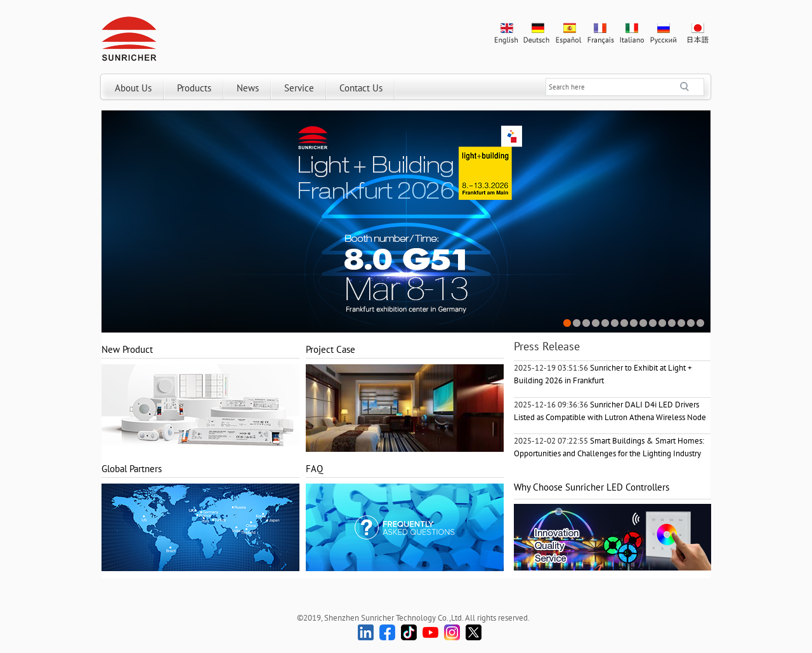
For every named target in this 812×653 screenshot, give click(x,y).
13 (682, 323)
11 (663, 323)
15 (701, 323)
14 (691, 323)
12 (672, 323)
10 (653, 323)
